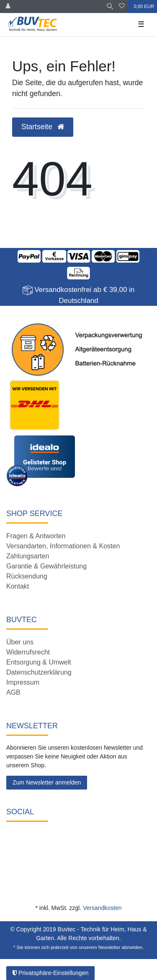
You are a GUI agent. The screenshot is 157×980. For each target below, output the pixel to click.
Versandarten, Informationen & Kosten (63, 546)
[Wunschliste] (122, 7)
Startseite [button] (43, 127)
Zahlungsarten (28, 556)
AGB (13, 692)
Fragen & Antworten (36, 536)
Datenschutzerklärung (39, 672)
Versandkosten (102, 908)
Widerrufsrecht (28, 652)
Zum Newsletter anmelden (47, 782)
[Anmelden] (8, 7)
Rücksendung (27, 576)
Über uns (20, 642)
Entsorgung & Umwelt (39, 662)
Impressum (23, 682)
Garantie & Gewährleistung (46, 566)
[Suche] (110, 7)
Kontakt (18, 586)
